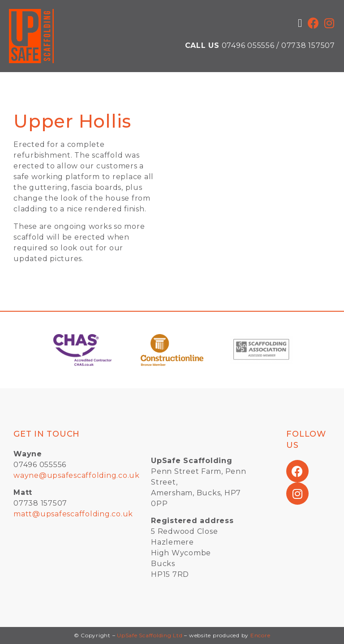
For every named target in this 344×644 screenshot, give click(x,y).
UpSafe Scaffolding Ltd (150, 635)
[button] (300, 23)
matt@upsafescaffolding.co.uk (73, 514)
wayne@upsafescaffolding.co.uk (77, 475)
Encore (260, 635)
